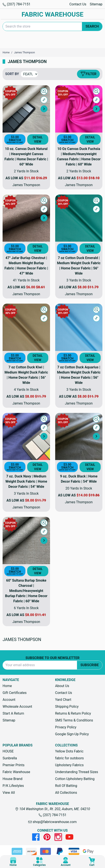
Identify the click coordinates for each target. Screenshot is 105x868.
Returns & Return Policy (73, 713)
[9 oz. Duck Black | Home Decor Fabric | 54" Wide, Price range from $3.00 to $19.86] (79, 437)
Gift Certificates (15, 693)
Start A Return (13, 713)
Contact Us (78, 4)
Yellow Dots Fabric (69, 751)
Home (7, 686)
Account (9, 700)
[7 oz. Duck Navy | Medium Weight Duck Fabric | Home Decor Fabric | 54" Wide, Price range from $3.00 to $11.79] (26, 437)
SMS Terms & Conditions (74, 720)
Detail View (38, 139)
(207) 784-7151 (16, 4)
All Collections (66, 793)
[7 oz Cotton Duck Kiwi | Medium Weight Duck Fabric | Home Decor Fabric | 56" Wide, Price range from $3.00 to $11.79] (26, 327)
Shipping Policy (67, 707)
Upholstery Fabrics (69, 765)
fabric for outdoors (70, 758)
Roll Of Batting (66, 786)
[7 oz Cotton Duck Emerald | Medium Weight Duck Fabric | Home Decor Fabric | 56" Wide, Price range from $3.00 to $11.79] (79, 218)
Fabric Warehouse (16, 772)
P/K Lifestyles (13, 786)
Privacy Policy (66, 727)
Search (92, 26)
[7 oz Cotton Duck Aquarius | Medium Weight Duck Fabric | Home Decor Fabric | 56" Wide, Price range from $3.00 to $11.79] (79, 327)
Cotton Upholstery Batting (75, 779)
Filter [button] (88, 74)
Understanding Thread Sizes (77, 772)
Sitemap (96, 4)
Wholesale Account (17, 707)
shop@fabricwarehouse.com (52, 822)
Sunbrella (10, 758)
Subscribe (90, 665)
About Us (62, 686)
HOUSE (8, 751)
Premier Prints (13, 765)
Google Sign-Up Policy (72, 734)
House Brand (13, 779)
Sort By (12, 74)
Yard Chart (63, 700)
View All (9, 793)
